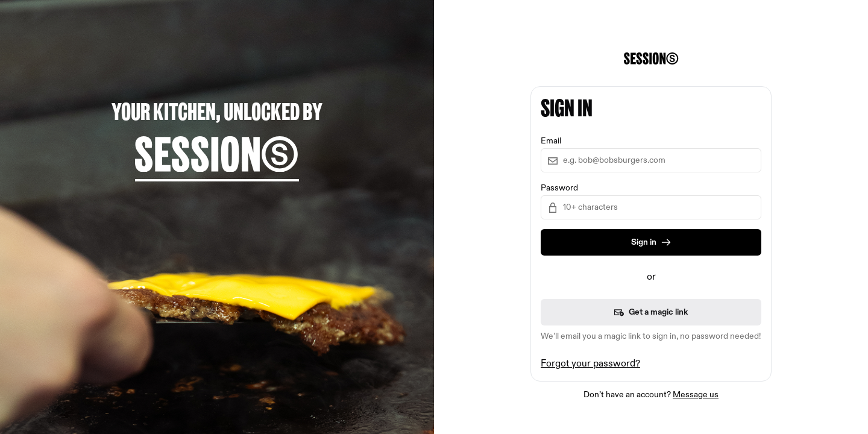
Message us (696, 395)
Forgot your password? (590, 364)
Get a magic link (651, 312)
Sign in (651, 242)
